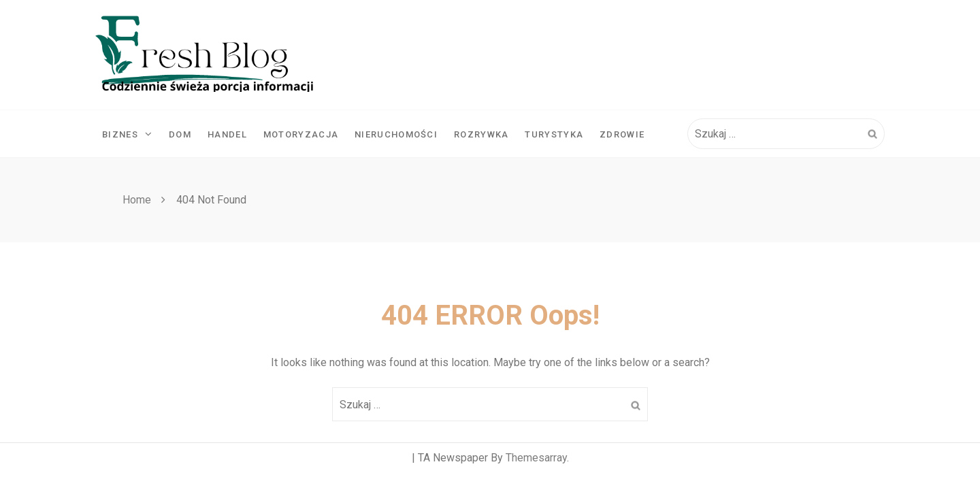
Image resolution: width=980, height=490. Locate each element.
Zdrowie (622, 134)
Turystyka (554, 134)
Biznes (127, 134)
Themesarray (536, 458)
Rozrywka (481, 134)
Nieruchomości (396, 134)
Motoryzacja (301, 134)
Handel (227, 134)
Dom (180, 134)
